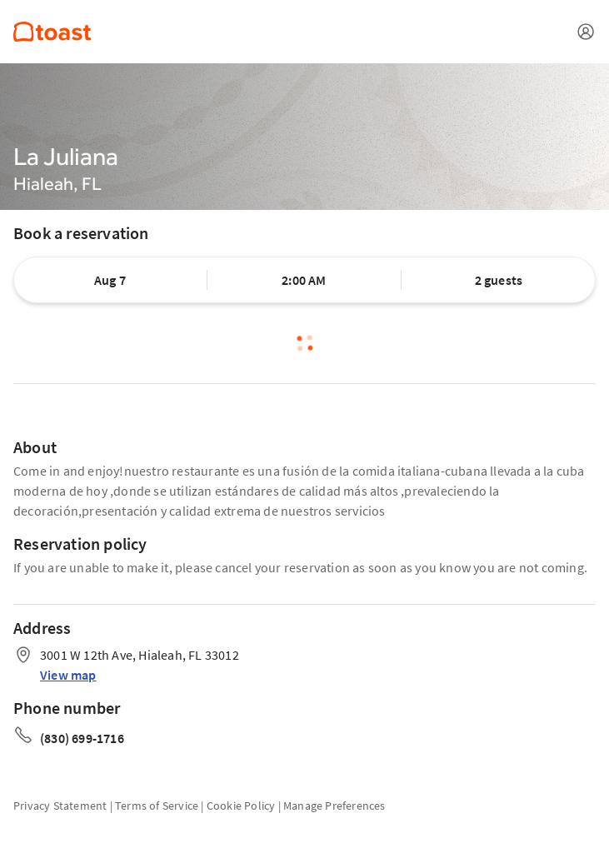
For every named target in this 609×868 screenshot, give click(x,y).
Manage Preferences (334, 806)
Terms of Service (157, 806)
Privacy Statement (60, 806)
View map (68, 675)
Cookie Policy (241, 806)
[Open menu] (586, 32)
